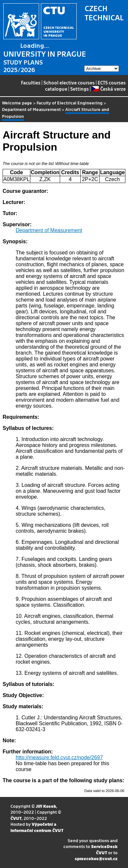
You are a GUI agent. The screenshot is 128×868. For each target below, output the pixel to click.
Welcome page (17, 103)
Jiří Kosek (46, 806)
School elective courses (69, 83)
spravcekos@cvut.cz (96, 858)
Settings (80, 89)
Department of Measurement (31, 109)
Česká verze (109, 89)
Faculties (31, 83)
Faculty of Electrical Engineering (70, 103)
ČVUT (16, 818)
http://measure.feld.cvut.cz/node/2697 (59, 757)
